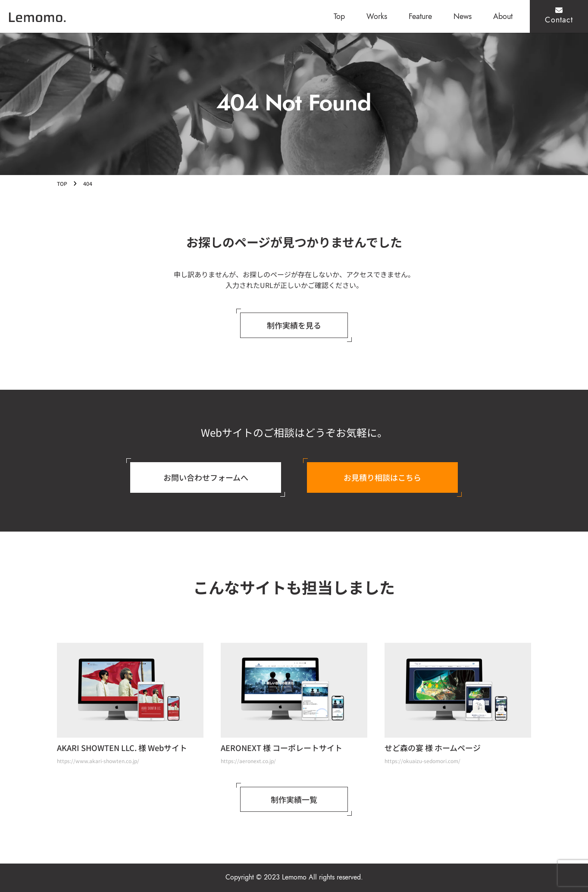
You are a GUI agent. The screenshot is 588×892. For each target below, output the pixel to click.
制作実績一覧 (294, 799)
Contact (559, 16)
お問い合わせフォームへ (206, 477)
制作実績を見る (294, 325)
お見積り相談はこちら (382, 477)
